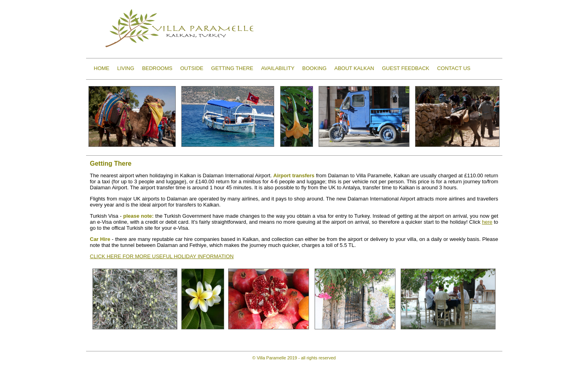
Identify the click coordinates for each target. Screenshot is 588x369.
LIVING (126, 68)
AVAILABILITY (278, 68)
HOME (101, 68)
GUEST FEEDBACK (405, 68)
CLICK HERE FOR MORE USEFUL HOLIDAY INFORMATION (162, 256)
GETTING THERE (232, 68)
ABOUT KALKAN (354, 68)
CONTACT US (454, 68)
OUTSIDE (192, 68)
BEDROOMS (157, 68)
